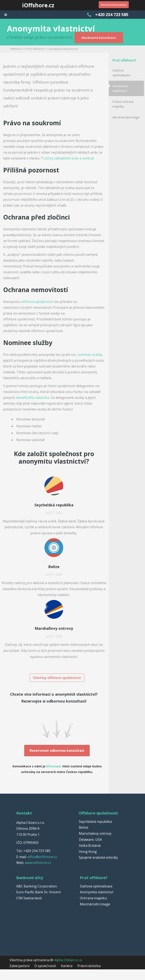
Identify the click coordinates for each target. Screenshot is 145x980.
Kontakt (24, 812)
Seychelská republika (95, 821)
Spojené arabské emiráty (98, 856)
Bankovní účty (30, 877)
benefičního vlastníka (33, 398)
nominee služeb (90, 355)
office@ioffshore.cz (42, 856)
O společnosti (45, 965)
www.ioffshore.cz (38, 862)
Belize (84, 826)
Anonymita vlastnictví (120, 88)
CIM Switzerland (29, 897)
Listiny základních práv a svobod (68, 158)
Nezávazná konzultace (110, 5)
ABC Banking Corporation (37, 885)
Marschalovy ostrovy (95, 832)
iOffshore (16, 49)
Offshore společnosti (98, 812)
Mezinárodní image (126, 117)
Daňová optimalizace (121, 73)
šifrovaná (53, 765)
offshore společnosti (37, 302)
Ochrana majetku (93, 897)
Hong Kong (88, 851)
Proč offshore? (36, 49)
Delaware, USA (90, 838)
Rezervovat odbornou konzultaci (57, 749)
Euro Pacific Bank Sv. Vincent (38, 891)
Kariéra (67, 965)
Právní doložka (89, 965)
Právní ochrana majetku (123, 104)
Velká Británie (90, 844)
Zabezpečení (19, 965)
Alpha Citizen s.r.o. (68, 959)
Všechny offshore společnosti (57, 678)
